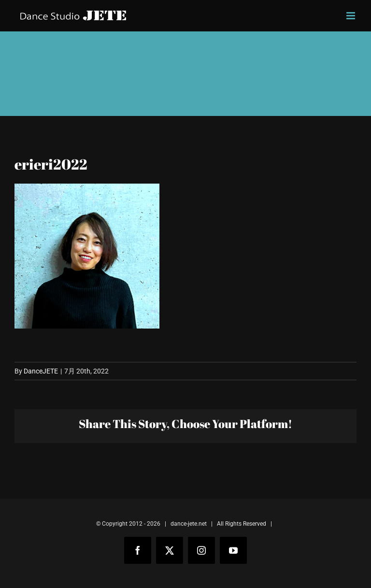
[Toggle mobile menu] (351, 16)
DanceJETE (41, 371)
